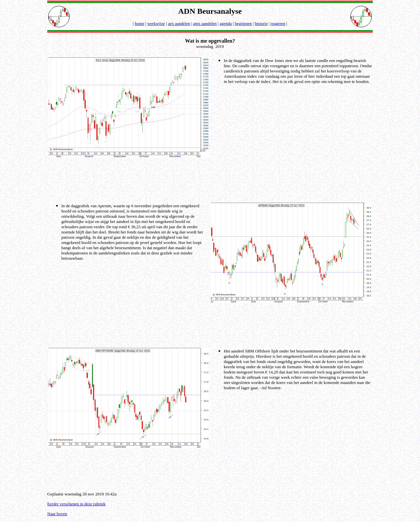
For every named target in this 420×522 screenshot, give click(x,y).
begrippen (243, 23)
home (140, 23)
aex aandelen (179, 23)
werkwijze (156, 23)
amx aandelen (205, 23)
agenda (226, 23)
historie (261, 23)
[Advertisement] (211, 179)
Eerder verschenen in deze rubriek (76, 504)
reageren (278, 23)
